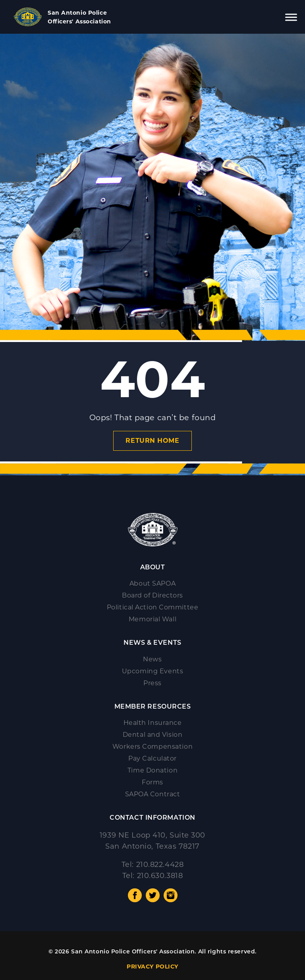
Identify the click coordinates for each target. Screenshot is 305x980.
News (152, 659)
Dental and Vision (153, 735)
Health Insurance (153, 723)
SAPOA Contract (153, 794)
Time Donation (152, 770)
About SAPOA (152, 583)
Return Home (152, 441)
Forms (152, 782)
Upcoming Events (152, 671)
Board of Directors (152, 595)
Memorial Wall (152, 619)
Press (152, 683)
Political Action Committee (153, 607)
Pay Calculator (152, 758)
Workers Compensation (152, 747)
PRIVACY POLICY (152, 967)
